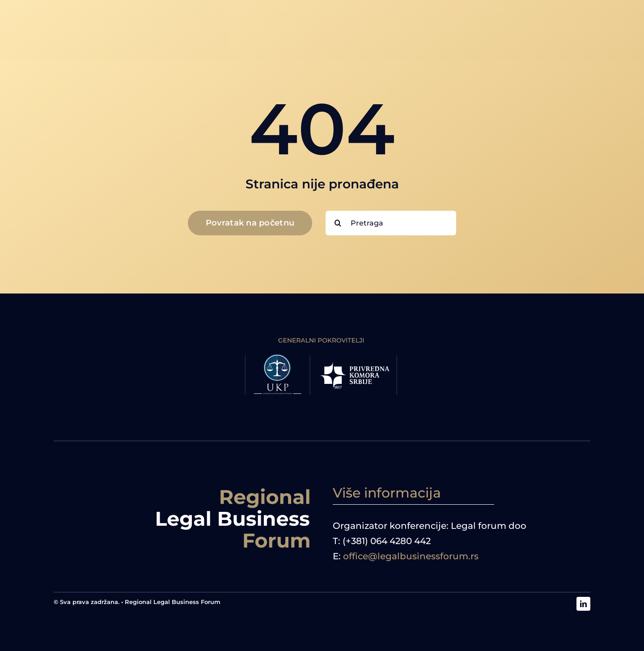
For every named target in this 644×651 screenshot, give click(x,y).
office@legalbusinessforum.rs (411, 556)
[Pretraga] (391, 223)
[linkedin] (583, 604)
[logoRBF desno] (233, 489)
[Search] (338, 223)
